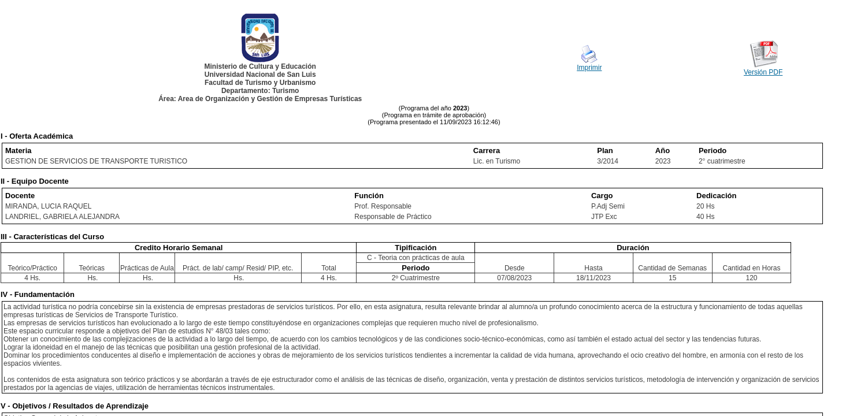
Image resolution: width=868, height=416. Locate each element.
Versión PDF (763, 72)
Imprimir (589, 68)
